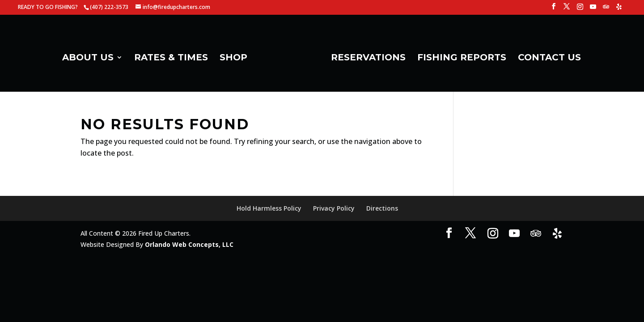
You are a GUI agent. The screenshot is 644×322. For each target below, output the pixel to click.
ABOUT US (88, 58)
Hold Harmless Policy (269, 208)
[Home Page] (288, 61)
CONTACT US (549, 58)
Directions (382, 208)
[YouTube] (593, 9)
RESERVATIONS (368, 58)
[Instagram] (580, 9)
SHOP (233, 58)
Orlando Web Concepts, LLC (189, 244)
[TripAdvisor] (606, 9)
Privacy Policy (334, 208)
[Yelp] (619, 9)
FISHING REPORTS (462, 58)
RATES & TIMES (171, 58)
